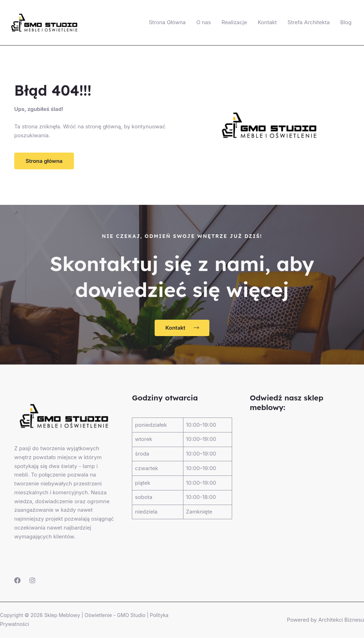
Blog (346, 22)
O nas (204, 22)
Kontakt (267, 22)
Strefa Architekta (309, 22)
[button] (44, 161)
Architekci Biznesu (341, 620)
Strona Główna (167, 22)
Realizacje (234, 22)
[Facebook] (17, 581)
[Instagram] (32, 581)
